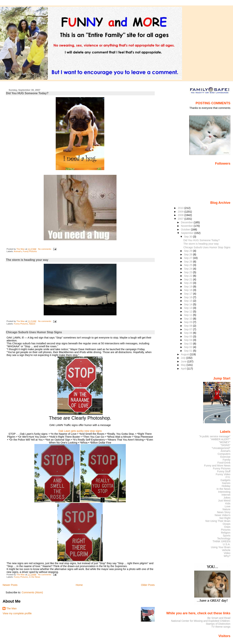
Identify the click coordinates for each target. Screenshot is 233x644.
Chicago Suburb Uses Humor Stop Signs (34, 332)
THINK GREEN (221, 541)
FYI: (228, 477)
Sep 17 (188, 294)
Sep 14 (188, 304)
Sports (227, 536)
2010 (181, 208)
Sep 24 (188, 269)
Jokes (227, 498)
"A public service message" (215, 436)
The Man (11, 608)
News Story (224, 512)
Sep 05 (188, 336)
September (188, 233)
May (184, 365)
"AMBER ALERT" (220, 439)
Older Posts (148, 585)
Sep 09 (188, 322)
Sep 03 (188, 344)
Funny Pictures (30, 251)
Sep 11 (188, 315)
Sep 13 (188, 308)
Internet (226, 495)
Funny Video (223, 474)
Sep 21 (188, 279)
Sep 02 (188, 347)
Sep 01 (188, 351)
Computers (224, 454)
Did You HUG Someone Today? (27, 93)
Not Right (225, 518)
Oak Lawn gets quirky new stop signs (80, 431)
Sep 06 (188, 333)
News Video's (222, 515)
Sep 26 (188, 262)
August (185, 354)
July (184, 358)
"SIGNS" (225, 445)
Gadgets (225, 480)
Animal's (18, 251)
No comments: (45, 249)
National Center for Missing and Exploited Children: (201, 621)
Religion (226, 533)
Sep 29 (188, 251)
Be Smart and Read (219, 618)
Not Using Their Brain (218, 521)
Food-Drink (224, 463)
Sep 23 (188, 272)
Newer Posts (10, 585)
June (184, 361)
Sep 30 (188, 237)
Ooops (226, 524)
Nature (32, 324)
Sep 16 (188, 297)
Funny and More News (217, 466)
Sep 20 (188, 283)
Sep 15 (188, 301)
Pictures (226, 530)
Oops (227, 527)
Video (227, 553)
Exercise (225, 457)
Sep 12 (188, 312)
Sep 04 (188, 340)
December (187, 222)
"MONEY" (225, 442)
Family (226, 460)
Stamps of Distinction (218, 624)
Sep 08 (188, 326)
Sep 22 (188, 276)
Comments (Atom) (32, 592)
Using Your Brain (221, 547)
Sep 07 (188, 329)
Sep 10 (188, 319)
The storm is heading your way (27, 260)
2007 (181, 219)
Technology (224, 538)
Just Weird (224, 501)
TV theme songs (221, 627)
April (184, 369)
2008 (181, 215)
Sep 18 (188, 290)
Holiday (226, 486)
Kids (228, 503)
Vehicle (226, 550)
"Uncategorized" (221, 448)
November (187, 226)
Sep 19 (188, 287)
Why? (227, 556)
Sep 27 (188, 258)
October (186, 229)
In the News (35, 577)
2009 (181, 212)
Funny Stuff (224, 471)
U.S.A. (227, 544)
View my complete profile (17, 613)
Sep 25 (188, 265)
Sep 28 (188, 254)
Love (227, 506)
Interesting (224, 492)
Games (226, 483)
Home (79, 585)
